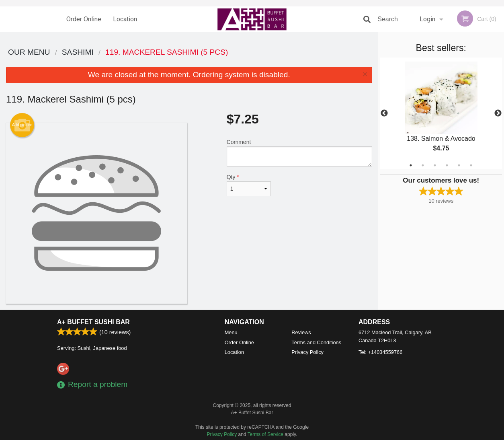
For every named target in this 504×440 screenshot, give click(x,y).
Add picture (22, 125)
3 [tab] (435, 165)
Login (427, 19)
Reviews (301, 332)
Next (498, 113)
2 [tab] (423, 165)
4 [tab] (447, 165)
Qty (249, 185)
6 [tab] (471, 165)
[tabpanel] (441, 113)
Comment (299, 153)
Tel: (380, 352)
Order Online (84, 19)
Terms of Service (265, 434)
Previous (384, 113)
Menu (231, 332)
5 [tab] (459, 165)
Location (125, 19)
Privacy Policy (307, 352)
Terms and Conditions (316, 342)
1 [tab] (411, 165)
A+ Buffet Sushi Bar (93, 322)
